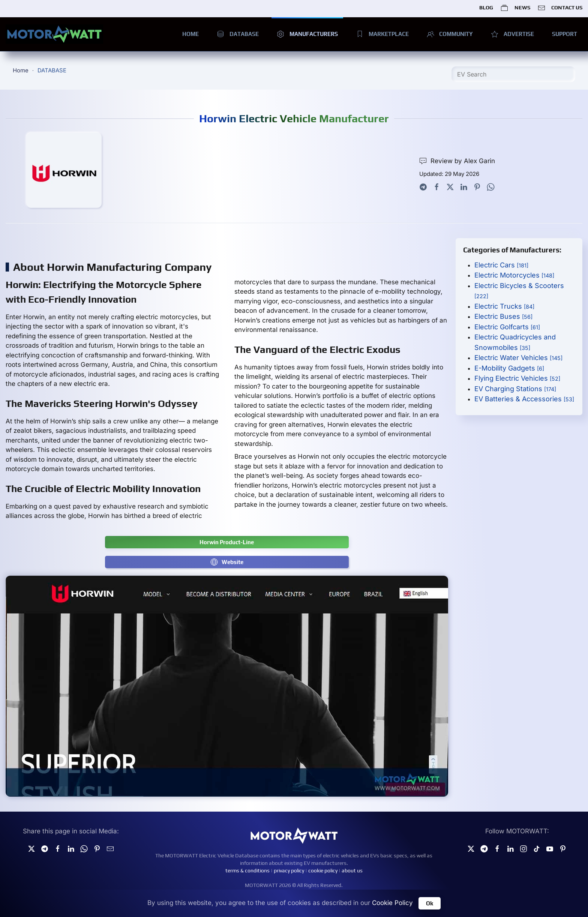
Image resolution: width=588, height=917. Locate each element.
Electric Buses (503, 316)
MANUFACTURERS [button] (307, 34)
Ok (430, 903)
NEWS (515, 8)
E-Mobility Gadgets (509, 368)
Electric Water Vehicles (518, 358)
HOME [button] (190, 34)
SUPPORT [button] (565, 34)
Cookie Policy (392, 903)
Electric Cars (501, 265)
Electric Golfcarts (507, 327)
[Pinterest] (563, 848)
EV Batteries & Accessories (524, 399)
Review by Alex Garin (457, 161)
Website (227, 562)
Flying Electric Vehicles (517, 378)
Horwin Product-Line (227, 542)
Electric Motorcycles (514, 275)
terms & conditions (247, 870)
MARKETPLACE (382, 34)
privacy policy (289, 870)
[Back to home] (54, 34)
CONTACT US (560, 8)
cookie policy (323, 870)
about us (352, 870)
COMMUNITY (450, 34)
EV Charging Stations (515, 389)
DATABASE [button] (238, 34)
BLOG (486, 8)
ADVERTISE (512, 34)
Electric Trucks (504, 306)
